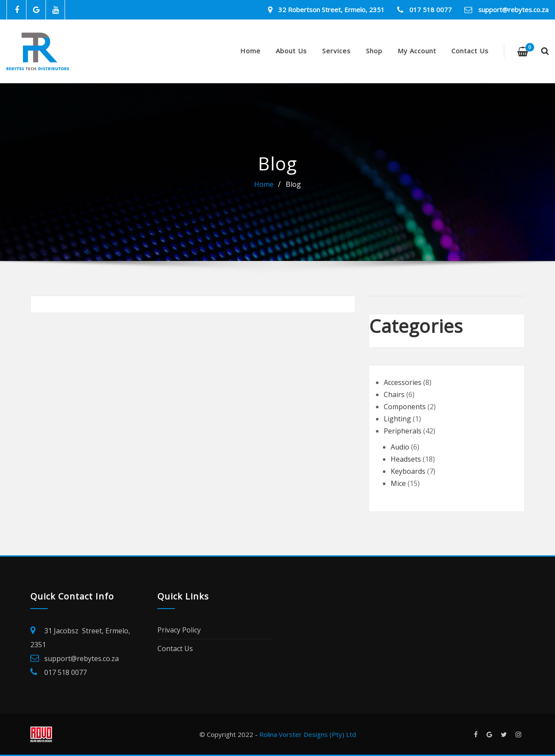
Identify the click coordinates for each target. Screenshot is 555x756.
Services (336, 51)
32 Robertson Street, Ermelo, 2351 (331, 10)
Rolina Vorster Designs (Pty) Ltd (308, 734)
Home (250, 51)
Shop (374, 51)
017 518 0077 (431, 10)
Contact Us (470, 51)
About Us (291, 51)
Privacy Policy (179, 630)
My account (417, 51)
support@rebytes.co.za (513, 10)
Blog (293, 184)
